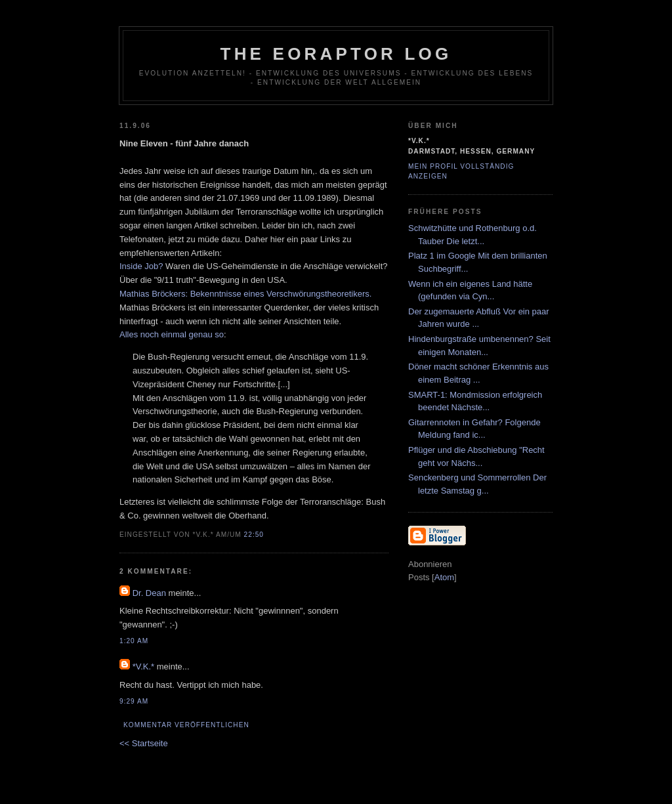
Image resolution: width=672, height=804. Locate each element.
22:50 (254, 535)
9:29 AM (134, 701)
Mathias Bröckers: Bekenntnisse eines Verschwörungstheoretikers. (245, 294)
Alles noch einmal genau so (172, 334)
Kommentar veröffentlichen (186, 725)
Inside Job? (141, 266)
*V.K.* (144, 666)
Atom (444, 577)
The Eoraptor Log (336, 54)
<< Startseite (144, 743)
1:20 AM (134, 641)
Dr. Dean (149, 593)
